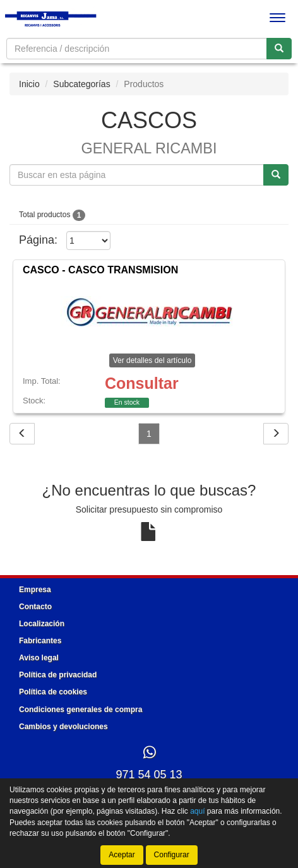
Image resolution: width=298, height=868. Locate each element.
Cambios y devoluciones (63, 727)
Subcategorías (81, 84)
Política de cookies (53, 692)
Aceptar (122, 855)
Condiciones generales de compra (80, 710)
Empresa (35, 590)
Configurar (172, 855)
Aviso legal (39, 658)
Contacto (35, 607)
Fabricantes (40, 641)
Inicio (29, 84)
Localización (42, 624)
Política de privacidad (58, 675)
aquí (197, 811)
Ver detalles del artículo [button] (152, 360)
